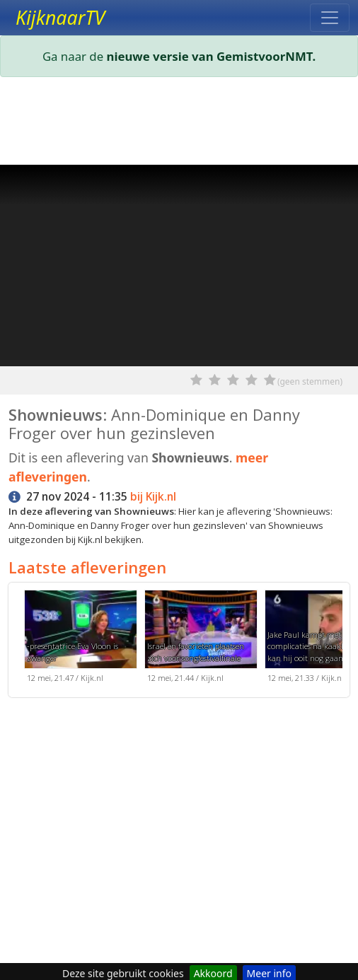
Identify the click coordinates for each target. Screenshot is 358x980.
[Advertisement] (179, 124)
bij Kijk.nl (153, 497)
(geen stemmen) (310, 381)
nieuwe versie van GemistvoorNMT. (212, 56)
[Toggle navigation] (330, 18)
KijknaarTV (60, 18)
